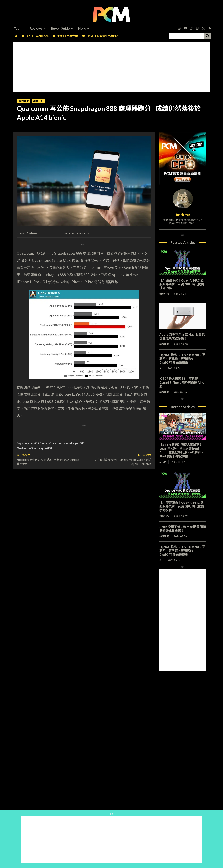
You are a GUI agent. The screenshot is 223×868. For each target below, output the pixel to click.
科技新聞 (24, 101)
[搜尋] (208, 36)
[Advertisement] (111, 66)
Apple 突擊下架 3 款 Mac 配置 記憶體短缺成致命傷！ (182, 336)
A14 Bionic (41, 443)
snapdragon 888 (74, 443)
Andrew (32, 233)
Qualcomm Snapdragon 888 (34, 448)
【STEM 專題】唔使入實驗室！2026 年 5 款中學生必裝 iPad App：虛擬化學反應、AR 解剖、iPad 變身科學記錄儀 (182, 450)
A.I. (161, 368)
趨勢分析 (38, 101)
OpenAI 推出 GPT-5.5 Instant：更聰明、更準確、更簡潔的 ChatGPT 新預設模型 (182, 359)
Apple (29, 443)
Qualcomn (56, 443)
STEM (163, 462)
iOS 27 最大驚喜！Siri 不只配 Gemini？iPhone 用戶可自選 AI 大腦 (182, 382)
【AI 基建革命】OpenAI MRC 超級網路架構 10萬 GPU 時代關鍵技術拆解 (182, 284)
